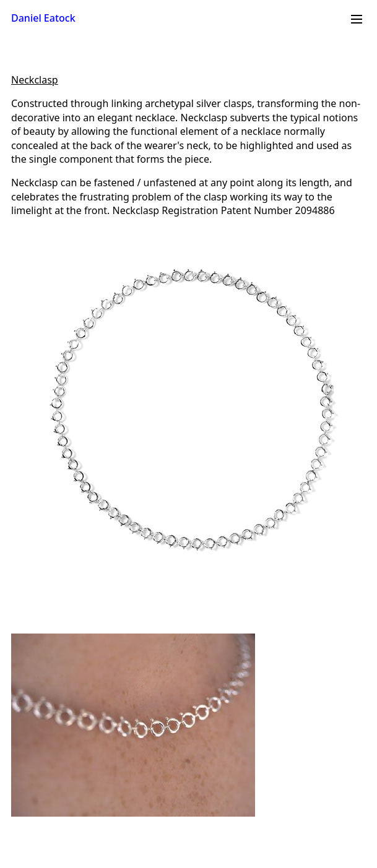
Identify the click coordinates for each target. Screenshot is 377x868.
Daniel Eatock (43, 18)
